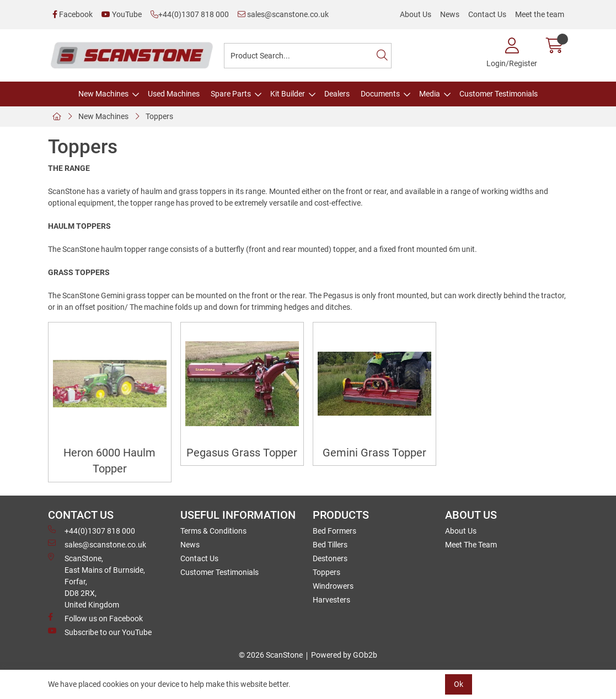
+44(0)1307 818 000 (190, 14)
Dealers (337, 94)
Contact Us (487, 14)
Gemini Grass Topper (374, 453)
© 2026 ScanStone (271, 655)
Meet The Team (471, 545)
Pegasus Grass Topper (242, 453)
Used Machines (174, 94)
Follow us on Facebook (95, 618)
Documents (380, 94)
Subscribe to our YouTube (100, 632)
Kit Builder (288, 94)
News (450, 14)
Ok (459, 684)
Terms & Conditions (213, 531)
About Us (416, 14)
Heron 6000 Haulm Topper (109, 461)
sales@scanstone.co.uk (283, 14)
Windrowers (333, 586)
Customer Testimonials (499, 94)
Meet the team (540, 14)
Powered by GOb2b (344, 655)
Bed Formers (334, 531)
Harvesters (331, 600)
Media (430, 94)
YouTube (122, 14)
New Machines (103, 94)
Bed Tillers (330, 545)
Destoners (330, 558)
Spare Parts (231, 94)
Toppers (159, 116)
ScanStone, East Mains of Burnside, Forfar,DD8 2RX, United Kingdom (97, 581)
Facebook (73, 14)
